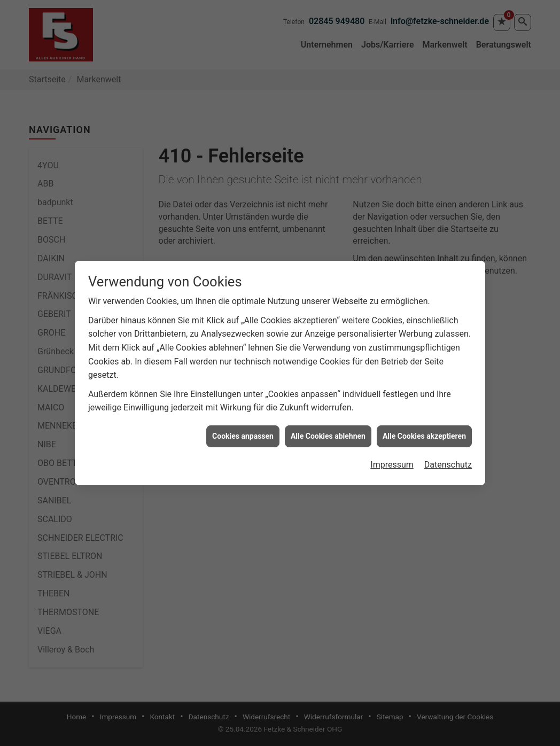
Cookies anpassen (243, 431)
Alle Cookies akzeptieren (424, 431)
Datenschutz (448, 460)
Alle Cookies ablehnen (328, 431)
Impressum (392, 460)
